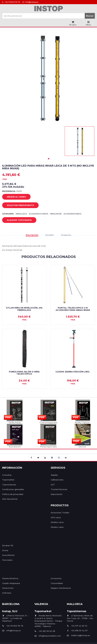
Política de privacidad (13, 494)
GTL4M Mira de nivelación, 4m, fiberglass (24, 309)
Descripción (32, 235)
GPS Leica (56, 517)
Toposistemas (9, 485)
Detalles (50, 235)
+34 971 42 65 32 (77, 626)
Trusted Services (59, 489)
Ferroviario (7, 560)
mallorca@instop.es (78, 635)
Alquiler (54, 475)
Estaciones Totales (60, 513)
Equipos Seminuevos (61, 588)
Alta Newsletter (10, 499)
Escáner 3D (8, 545)
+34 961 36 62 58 (45, 631)
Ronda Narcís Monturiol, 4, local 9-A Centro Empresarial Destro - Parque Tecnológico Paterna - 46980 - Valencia (48, 621)
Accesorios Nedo (72, 214)
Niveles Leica (57, 522)
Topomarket (8, 480)
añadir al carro (14, 197)
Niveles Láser (57, 527)
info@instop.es (30, 2)
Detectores (8, 588)
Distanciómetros (10, 578)
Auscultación (8, 555)
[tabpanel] (79, 141)
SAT (53, 485)
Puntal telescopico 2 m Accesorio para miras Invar (73, 309)
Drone (5, 550)
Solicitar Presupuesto (18, 205)
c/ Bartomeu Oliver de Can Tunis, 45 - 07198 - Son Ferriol (80, 618)
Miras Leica (21, 214)
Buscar (90, 16)
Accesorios (56, 578)
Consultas (7, 475)
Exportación (57, 494)
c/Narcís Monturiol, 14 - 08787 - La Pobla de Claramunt (15, 618)
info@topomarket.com (48, 636)
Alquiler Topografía (17, 220)
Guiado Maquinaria (11, 583)
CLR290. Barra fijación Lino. (73, 372)
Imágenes (66, 235)
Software (7, 593)
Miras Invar (56, 214)
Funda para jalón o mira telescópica (24, 373)
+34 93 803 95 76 (11, 2)
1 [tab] (49, 159)
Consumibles (57, 583)
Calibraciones (57, 480)
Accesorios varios (38, 214)
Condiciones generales (13, 489)
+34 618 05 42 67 (77, 630)
